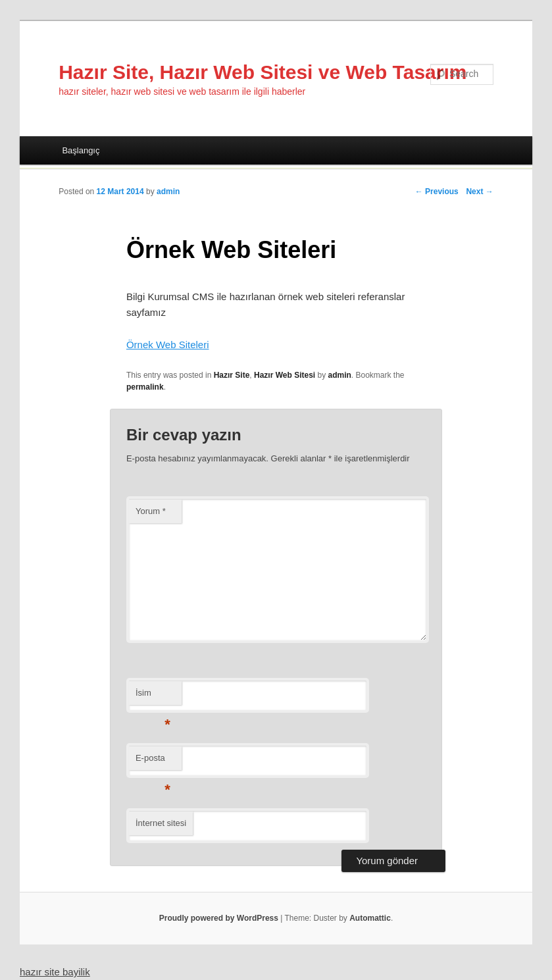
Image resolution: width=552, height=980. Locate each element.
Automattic (370, 918)
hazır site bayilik (55, 972)
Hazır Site (232, 375)
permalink (145, 387)
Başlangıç (81, 150)
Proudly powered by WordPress (219, 918)
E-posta (153, 762)
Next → (479, 192)
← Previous (437, 192)
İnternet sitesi (161, 823)
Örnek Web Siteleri (168, 345)
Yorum (151, 511)
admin (168, 192)
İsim (153, 697)
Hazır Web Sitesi (285, 375)
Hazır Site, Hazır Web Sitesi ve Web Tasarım (263, 72)
